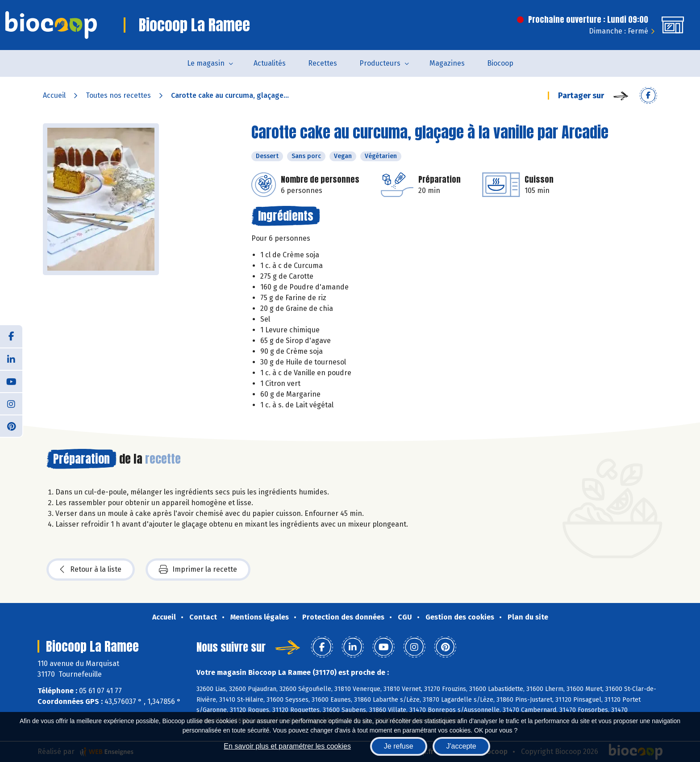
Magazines (447, 63)
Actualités (270, 63)
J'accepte (461, 746)
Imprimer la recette (198, 569)
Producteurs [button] (380, 63)
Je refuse (399, 746)
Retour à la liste (91, 569)
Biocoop (500, 63)
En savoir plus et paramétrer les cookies (287, 746)
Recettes (323, 63)
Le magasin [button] (206, 63)
